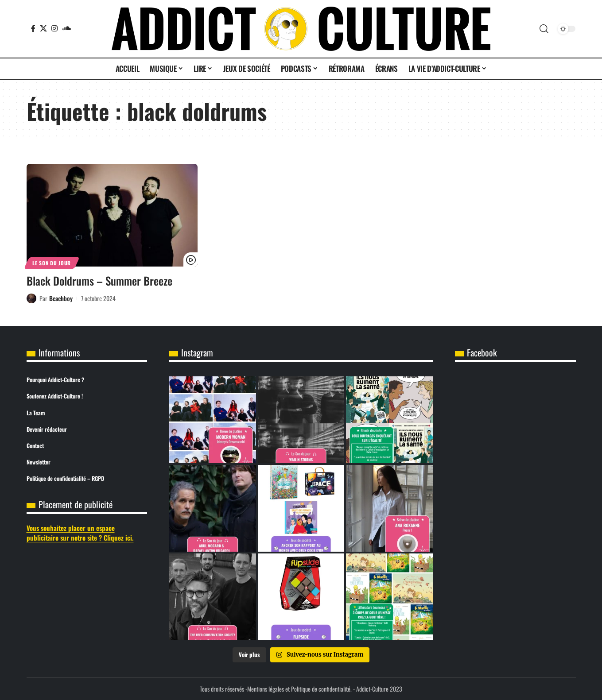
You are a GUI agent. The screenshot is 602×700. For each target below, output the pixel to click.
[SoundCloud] (66, 28)
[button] (544, 29)
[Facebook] (33, 28)
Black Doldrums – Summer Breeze (99, 280)
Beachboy (61, 298)
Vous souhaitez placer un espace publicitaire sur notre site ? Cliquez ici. (80, 533)
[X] (43, 28)
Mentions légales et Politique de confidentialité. (299, 689)
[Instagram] (54, 28)
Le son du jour (52, 263)
